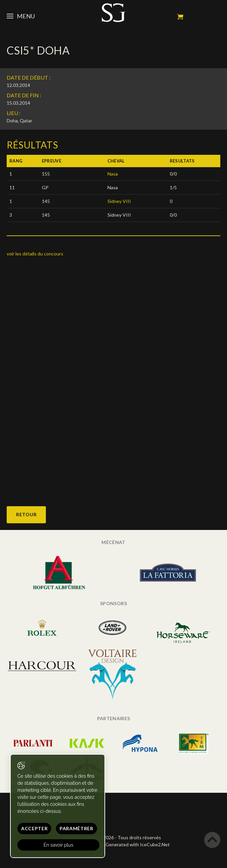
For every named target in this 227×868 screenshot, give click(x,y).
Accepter (34, 828)
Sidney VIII (119, 201)
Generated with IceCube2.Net (138, 844)
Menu (21, 16)
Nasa (113, 174)
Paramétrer (77, 828)
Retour (26, 514)
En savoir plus (58, 845)
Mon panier (180, 17)
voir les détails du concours (35, 254)
